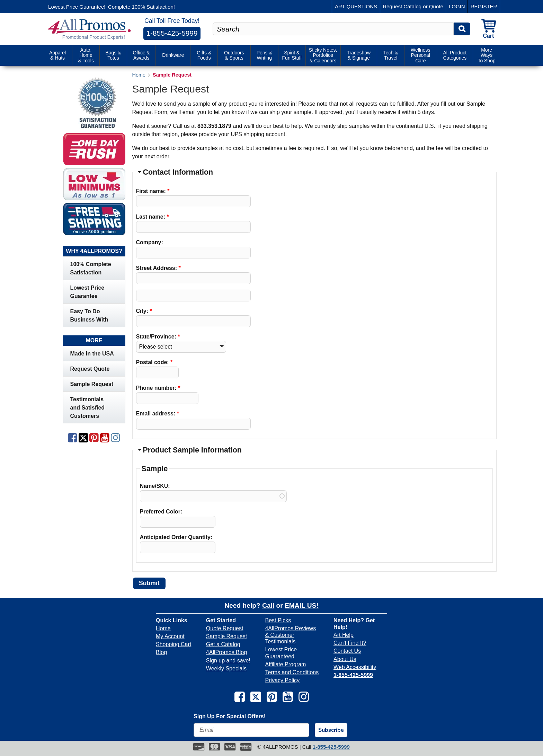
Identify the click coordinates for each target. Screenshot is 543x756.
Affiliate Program (285, 664)
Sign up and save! (228, 661)
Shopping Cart (173, 644)
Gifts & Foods (204, 55)
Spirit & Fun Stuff (292, 55)
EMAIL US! (302, 605)
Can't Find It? (350, 643)
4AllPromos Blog (226, 652)
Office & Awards (141, 55)
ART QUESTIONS (356, 6)
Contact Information (178, 172)
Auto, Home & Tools (86, 55)
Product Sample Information (192, 450)
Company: (150, 242)
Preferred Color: (161, 512)
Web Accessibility (355, 667)
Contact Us (347, 651)
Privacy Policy (282, 680)
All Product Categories (455, 55)
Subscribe (331, 730)
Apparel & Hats (57, 55)
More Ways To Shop (486, 55)
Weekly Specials (226, 669)
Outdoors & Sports (234, 55)
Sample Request (226, 636)
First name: (153, 191)
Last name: (153, 217)
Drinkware (173, 55)
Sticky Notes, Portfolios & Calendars (323, 55)
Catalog (412, 6)
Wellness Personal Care (421, 55)
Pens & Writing (264, 55)
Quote (436, 6)
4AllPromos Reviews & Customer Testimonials (290, 635)
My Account (170, 636)
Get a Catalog (223, 644)
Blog (161, 652)
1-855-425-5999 (172, 33)
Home (163, 628)
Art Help (344, 635)
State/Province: (158, 337)
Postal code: (154, 362)
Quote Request (225, 628)
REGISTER (484, 6)
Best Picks (278, 620)
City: (144, 311)
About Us (345, 659)
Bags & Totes (113, 55)
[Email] (251, 730)
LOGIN (457, 6)
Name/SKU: (155, 486)
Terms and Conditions (292, 672)
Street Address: (158, 268)
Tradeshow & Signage (359, 55)
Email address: (158, 414)
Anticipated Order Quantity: (176, 537)
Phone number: (158, 388)
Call (268, 605)
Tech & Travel (391, 55)
